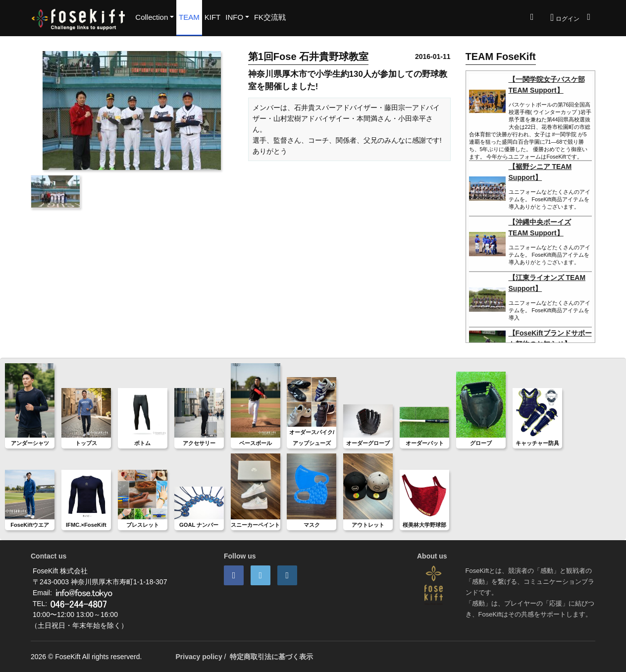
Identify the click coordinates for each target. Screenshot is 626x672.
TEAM (189, 17)
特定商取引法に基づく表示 (271, 657)
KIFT (213, 17)
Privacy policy (199, 657)
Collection (152, 17)
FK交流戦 (270, 17)
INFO (234, 17)
